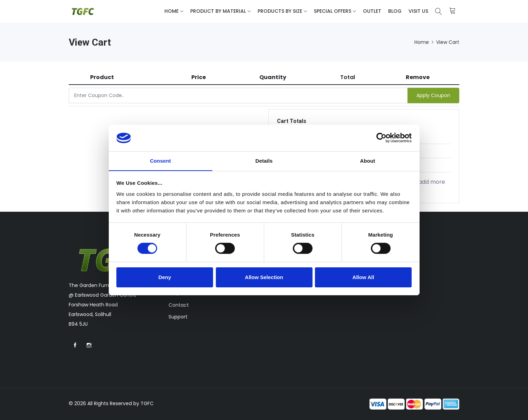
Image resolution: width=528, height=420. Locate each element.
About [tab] (368, 160)
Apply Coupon (433, 95)
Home (171, 11)
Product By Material (218, 11)
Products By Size (280, 11)
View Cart (448, 42)
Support (178, 317)
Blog (395, 11)
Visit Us (418, 11)
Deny (165, 277)
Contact (179, 305)
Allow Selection (264, 277)
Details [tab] (264, 160)
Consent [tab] (160, 160)
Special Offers (333, 11)
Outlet (372, 11)
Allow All (363, 277)
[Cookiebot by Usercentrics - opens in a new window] (381, 138)
